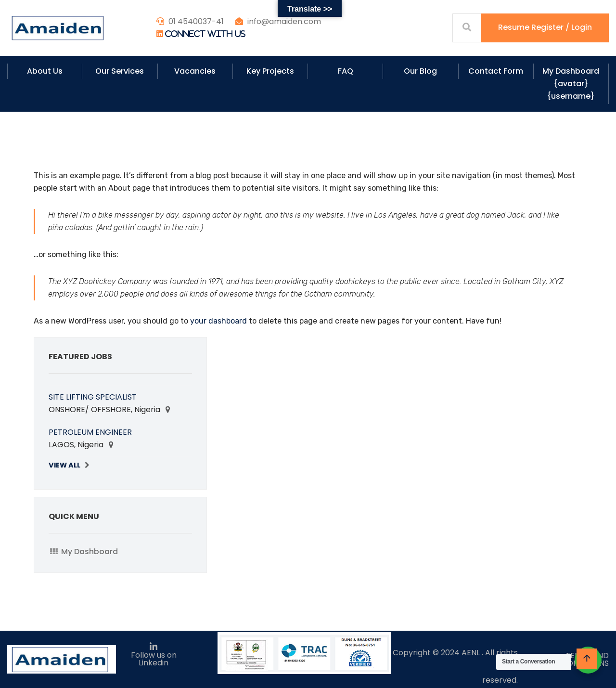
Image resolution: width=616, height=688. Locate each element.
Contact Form (496, 71)
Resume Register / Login (545, 27)
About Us (45, 71)
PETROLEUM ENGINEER (90, 432)
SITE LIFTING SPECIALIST (93, 397)
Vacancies (195, 71)
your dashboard (218, 321)
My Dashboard (90, 552)
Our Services (120, 71)
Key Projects (270, 71)
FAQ (346, 71)
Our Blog (420, 71)
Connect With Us (205, 34)
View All (64, 465)
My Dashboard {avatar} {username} (571, 84)
